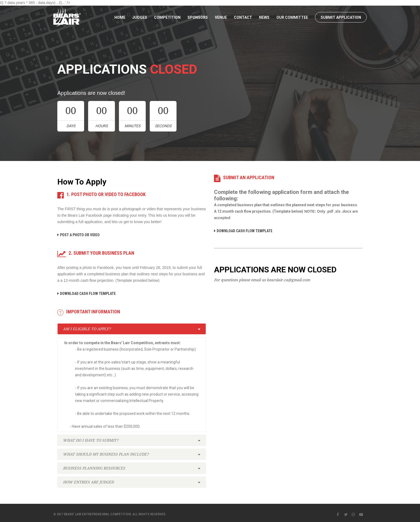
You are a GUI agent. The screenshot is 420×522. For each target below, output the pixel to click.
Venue (221, 17)
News (264, 17)
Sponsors (198, 17)
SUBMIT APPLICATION (341, 17)
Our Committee (292, 17)
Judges (140, 17)
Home (120, 17)
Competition (167, 17)
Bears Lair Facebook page (90, 215)
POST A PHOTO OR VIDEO (80, 235)
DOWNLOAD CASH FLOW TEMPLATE (88, 294)
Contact (243, 17)
